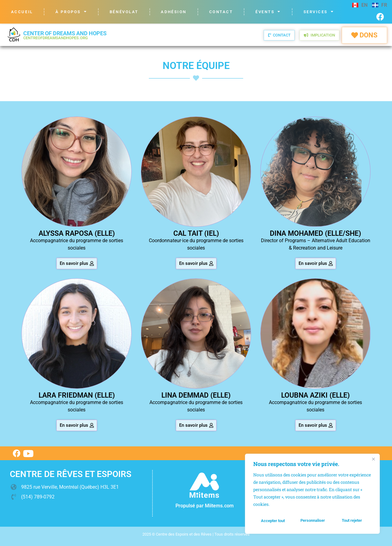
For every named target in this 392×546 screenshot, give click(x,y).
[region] (312, 494)
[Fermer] (373, 460)
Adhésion (173, 12)
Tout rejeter (313, 521)
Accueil (22, 12)
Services (319, 12)
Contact (221, 12)
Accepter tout (352, 521)
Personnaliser (273, 521)
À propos (71, 12)
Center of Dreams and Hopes (65, 35)
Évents (268, 12)
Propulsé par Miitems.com (205, 506)
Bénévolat (124, 12)
